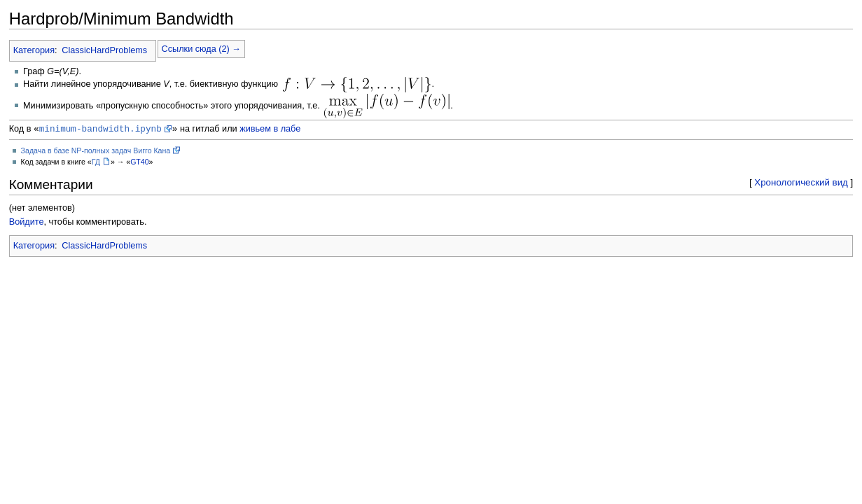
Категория (34, 50)
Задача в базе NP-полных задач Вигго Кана (96, 153)
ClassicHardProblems (104, 50)
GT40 (139, 164)
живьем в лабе (270, 131)
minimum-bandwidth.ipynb (100, 130)
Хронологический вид (801, 184)
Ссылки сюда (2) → (201, 49)
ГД (96, 164)
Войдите (27, 224)
